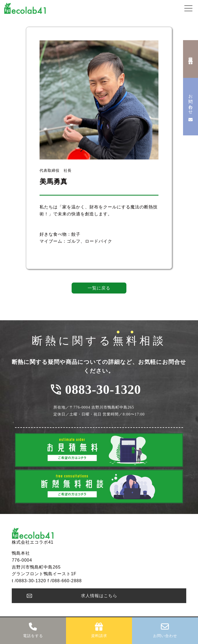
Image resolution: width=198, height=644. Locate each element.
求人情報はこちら (99, 596)
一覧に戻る (99, 288)
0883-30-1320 (103, 389)
